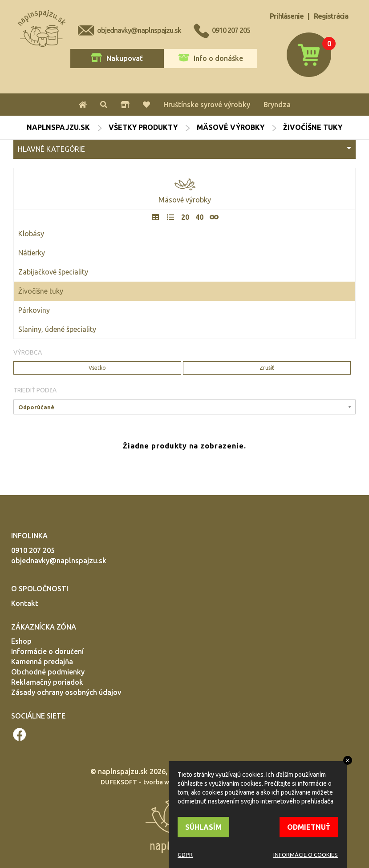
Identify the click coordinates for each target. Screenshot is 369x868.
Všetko (97, 368)
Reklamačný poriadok (47, 682)
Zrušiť (267, 368)
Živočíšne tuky (41, 291)
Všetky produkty (143, 127)
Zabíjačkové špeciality (53, 272)
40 (199, 217)
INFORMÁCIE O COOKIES (306, 855)
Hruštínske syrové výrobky (207, 105)
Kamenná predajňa (42, 662)
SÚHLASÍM (203, 827)
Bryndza (277, 105)
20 (185, 217)
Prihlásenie (287, 16)
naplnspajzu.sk (58, 127)
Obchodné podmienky (48, 672)
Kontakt (25, 603)
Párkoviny (34, 310)
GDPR (185, 855)
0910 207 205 (231, 30)
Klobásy (31, 234)
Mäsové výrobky (231, 127)
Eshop (21, 641)
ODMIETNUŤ (309, 827)
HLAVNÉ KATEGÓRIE (184, 149)
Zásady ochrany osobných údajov (66, 692)
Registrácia (331, 16)
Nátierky (32, 253)
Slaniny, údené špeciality (57, 329)
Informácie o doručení (47, 651)
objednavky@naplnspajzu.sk (139, 30)
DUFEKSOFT (119, 782)
